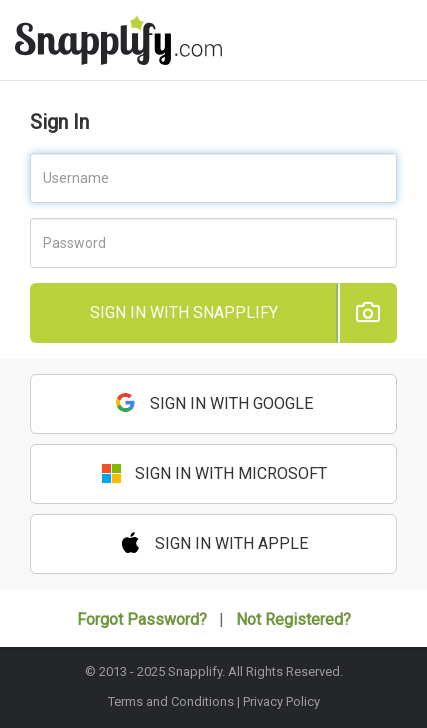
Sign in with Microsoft (214, 473)
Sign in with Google (214, 402)
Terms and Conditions (171, 701)
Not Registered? (293, 619)
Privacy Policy (281, 701)
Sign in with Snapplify (184, 312)
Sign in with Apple (214, 542)
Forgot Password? (142, 619)
